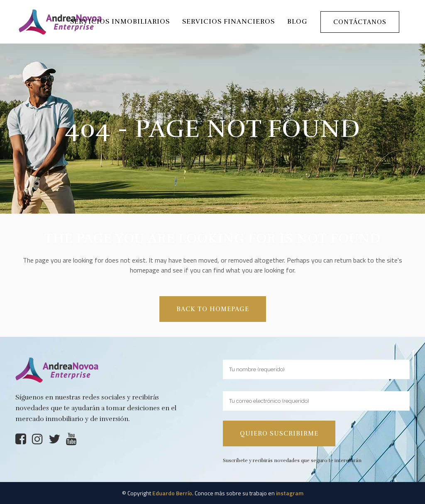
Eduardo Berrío (172, 493)
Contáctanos (360, 22)
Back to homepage (213, 309)
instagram (290, 493)
